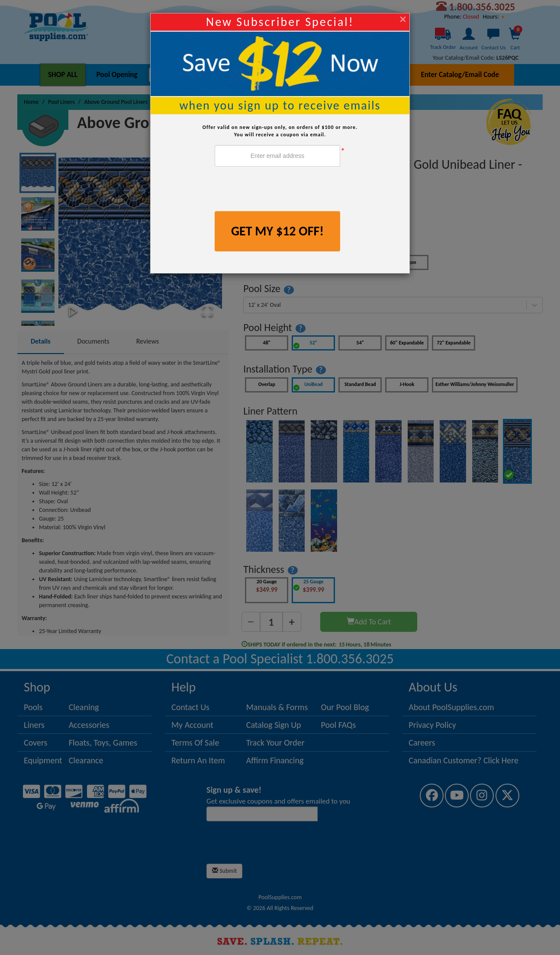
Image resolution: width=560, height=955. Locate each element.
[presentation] (280, 190)
